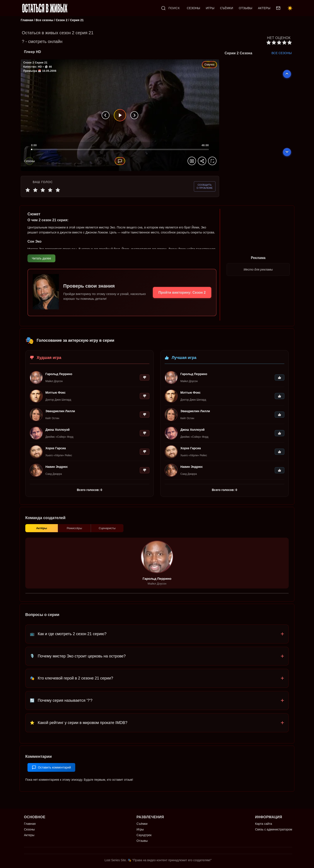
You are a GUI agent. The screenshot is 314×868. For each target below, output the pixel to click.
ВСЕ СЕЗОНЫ (282, 53)
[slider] (120, 152)
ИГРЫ (210, 8)
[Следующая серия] (134, 116)
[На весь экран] (212, 161)
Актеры (29, 835)
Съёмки (142, 824)
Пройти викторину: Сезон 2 (181, 294)
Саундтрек (144, 835)
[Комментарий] (120, 161)
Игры (140, 829)
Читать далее (41, 259)
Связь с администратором (274, 829)
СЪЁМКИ (227, 8)
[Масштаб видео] (192, 161)
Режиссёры (74, 533)
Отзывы (142, 841)
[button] (157, 640)
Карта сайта (264, 824)
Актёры (42, 533)
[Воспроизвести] (120, 116)
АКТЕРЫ (264, 8)
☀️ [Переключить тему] (290, 8)
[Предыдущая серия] (106, 116)
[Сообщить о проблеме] (205, 187)
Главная (30, 824)
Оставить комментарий (51, 774)
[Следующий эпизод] (287, 153)
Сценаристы (107, 533)
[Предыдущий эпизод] (287, 74)
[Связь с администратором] (278, 8)
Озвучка (209, 65)
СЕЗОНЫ (194, 8)
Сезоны (29, 829)
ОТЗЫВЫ (246, 8)
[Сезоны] (29, 161)
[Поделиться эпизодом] (202, 161)
